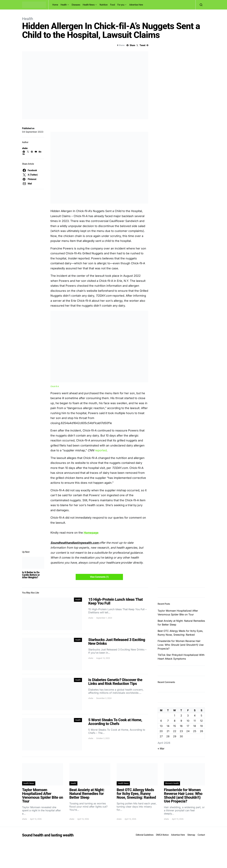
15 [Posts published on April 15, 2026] (175, 726)
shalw (25, 148)
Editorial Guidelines (145, 835)
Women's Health (172, 783)
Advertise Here (136, 5)
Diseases (76, 5)
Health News (89, 5)
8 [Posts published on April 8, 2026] (175, 721)
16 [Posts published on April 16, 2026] (181, 726)
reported (101, 450)
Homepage (91, 533)
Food (113, 5)
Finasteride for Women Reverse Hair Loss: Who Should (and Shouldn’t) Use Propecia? (181, 645)
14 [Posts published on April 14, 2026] (168, 726)
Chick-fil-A (55, 386)
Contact (201, 835)
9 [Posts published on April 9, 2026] (181, 721)
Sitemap (191, 835)
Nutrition (104, 5)
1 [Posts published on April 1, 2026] (175, 715)
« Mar (161, 748)
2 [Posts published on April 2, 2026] (181, 715)
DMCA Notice (162, 835)
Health (64, 5)
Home (55, 5)
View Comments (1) (99, 577)
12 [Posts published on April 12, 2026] (201, 721)
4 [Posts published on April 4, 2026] (195, 715)
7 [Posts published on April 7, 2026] (168, 721)
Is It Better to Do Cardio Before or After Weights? (31, 575)
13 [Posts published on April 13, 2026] (161, 726)
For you (121, 5)
